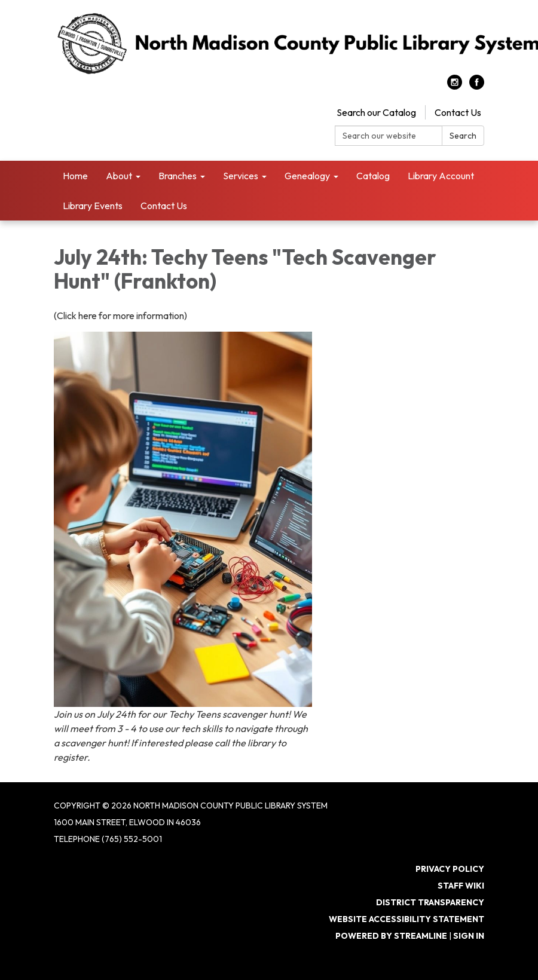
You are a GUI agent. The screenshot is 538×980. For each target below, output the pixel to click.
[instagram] (455, 86)
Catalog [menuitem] (373, 176)
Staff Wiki (461, 886)
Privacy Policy (450, 869)
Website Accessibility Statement (406, 919)
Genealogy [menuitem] (307, 176)
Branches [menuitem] (178, 176)
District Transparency (430, 902)
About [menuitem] (119, 176)
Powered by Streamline (391, 936)
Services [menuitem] (241, 176)
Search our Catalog (376, 112)
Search (463, 136)
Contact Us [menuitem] (164, 206)
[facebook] (477, 86)
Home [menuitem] (75, 176)
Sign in (469, 936)
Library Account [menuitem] (441, 176)
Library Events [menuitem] (93, 206)
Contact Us (458, 112)
